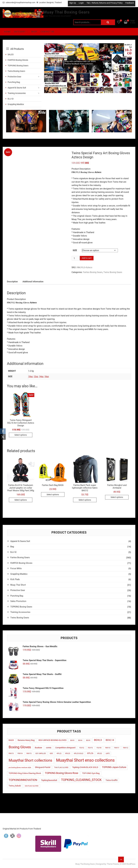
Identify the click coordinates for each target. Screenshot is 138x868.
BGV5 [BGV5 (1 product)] (72, 740)
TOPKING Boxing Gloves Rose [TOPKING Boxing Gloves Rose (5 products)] (62, 773)
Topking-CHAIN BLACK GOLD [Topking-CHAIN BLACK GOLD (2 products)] (85, 767)
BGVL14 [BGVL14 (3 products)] (110, 740)
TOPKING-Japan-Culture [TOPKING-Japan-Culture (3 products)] (114, 767)
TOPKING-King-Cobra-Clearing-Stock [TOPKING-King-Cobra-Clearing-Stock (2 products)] (25, 773)
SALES (11, 54)
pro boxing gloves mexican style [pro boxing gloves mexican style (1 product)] (20, 767)
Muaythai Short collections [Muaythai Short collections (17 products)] (30, 760)
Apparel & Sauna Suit (17, 88)
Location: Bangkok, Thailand (49, 2)
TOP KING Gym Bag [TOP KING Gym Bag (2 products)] (91, 773)
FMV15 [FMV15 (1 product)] (29, 753)
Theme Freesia (113, 864)
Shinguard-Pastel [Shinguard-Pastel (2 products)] (43, 767)
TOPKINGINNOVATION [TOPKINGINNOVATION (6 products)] (23, 780)
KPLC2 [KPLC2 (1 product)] (59, 753)
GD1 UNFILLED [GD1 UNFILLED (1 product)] (41, 753)
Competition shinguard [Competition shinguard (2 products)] (65, 748)
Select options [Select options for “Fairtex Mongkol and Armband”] (117, 497)
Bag (12, 547)
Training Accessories (17, 93)
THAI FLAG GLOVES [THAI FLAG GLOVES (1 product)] (61, 767)
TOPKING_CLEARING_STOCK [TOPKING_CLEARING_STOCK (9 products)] (81, 780)
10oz (30, 376)
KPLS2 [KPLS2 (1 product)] (100, 753)
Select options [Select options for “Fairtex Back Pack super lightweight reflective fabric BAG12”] (85, 500)
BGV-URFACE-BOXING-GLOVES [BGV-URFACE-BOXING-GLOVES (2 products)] (52, 740)
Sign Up (73, 3)
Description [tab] (12, 282)
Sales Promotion (18, 601)
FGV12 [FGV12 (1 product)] (82, 748)
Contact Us (47, 32)
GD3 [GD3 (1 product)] (51, 753)
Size (75, 250)
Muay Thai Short (18, 585)
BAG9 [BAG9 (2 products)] (11, 740)
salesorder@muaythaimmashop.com (19, 2)
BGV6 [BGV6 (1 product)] (80, 740)
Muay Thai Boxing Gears (66, 12)
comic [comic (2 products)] (49, 748)
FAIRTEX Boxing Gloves (18, 60)
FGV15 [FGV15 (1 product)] (90, 748)
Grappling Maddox (16, 104)
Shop (34, 32)
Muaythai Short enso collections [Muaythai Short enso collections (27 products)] (85, 760)
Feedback (130, 3)
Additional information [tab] (33, 282)
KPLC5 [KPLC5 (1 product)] (68, 753)
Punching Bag (14, 82)
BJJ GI (11, 99)
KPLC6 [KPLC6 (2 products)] (90, 753)
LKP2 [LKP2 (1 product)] (108, 753)
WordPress (131, 864)
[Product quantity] (75, 258)
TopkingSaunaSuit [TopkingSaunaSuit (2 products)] (49, 780)
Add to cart (87, 258)
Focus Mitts (16, 568)
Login (81, 3)
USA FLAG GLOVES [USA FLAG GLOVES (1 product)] (32, 786)
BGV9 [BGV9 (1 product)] (88, 740)
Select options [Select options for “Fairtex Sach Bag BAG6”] (53, 495)
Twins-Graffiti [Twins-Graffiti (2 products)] (112, 780)
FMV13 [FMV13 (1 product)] (11, 753)
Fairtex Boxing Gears (93, 272)
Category (20, 32)
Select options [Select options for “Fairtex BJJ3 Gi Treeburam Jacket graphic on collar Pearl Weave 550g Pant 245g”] (21, 500)
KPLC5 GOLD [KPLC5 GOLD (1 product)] (79, 753)
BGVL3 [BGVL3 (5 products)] (98, 740)
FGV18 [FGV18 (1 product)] (99, 748)
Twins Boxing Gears (16, 71)
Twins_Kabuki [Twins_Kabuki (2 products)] (15, 786)
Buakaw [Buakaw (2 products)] (38, 748)
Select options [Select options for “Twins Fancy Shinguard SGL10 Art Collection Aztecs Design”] (21, 435)
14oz (41, 376)
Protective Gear (14, 77)
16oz (47, 376)
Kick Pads (15, 579)
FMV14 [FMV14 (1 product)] (20, 753)
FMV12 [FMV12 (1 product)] (126, 748)
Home (7, 32)
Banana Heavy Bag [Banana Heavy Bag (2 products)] (26, 740)
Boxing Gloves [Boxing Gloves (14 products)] (20, 747)
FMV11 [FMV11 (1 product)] (117, 748)
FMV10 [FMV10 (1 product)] (108, 748)
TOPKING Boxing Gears (18, 66)
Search (108, 22)
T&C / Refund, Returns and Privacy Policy (105, 3)
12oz (36, 376)
